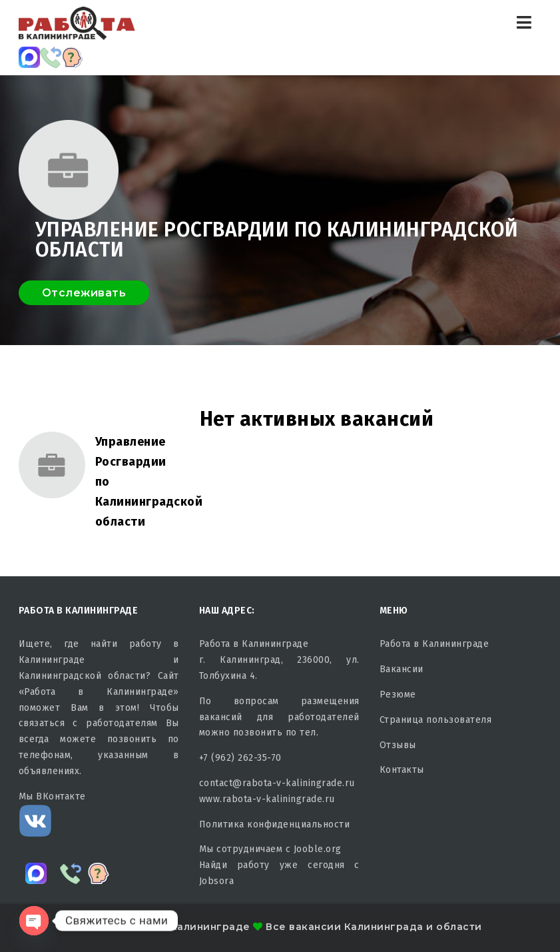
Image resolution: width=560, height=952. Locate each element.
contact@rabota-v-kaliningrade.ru (277, 783)
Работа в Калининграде (434, 644)
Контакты (402, 770)
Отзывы (398, 745)
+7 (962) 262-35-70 (240, 758)
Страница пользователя (436, 720)
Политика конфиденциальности (275, 824)
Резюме (398, 695)
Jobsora (217, 881)
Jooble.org (318, 849)
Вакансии (402, 669)
